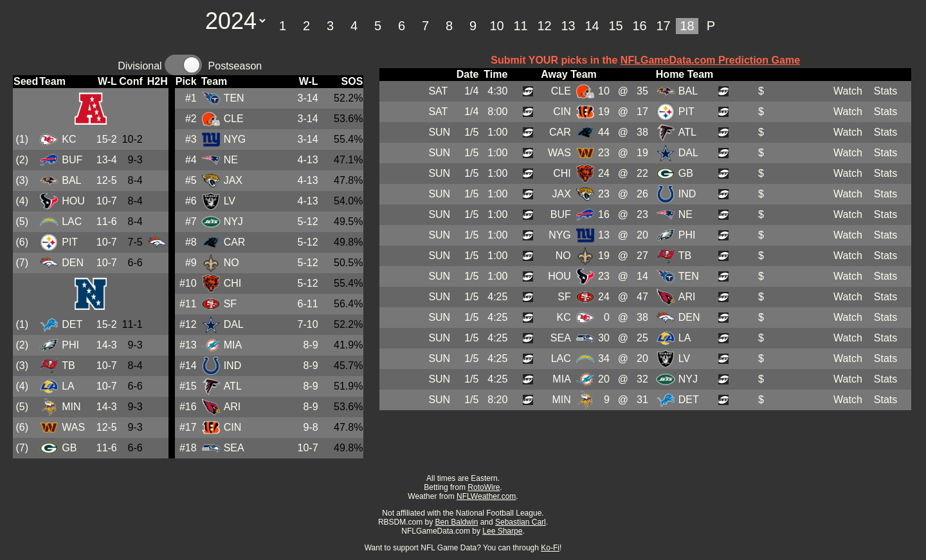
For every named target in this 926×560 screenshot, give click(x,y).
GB (69, 448)
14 (592, 26)
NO (232, 263)
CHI (233, 283)
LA (68, 386)
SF (230, 304)
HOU (73, 201)
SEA (234, 448)
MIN (71, 407)
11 (520, 26)
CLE (234, 119)
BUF (72, 160)
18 (687, 26)
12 (544, 26)
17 (663, 26)
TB (68, 366)
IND (233, 366)
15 (615, 26)
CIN (233, 427)
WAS (73, 427)
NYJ (233, 221)
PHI (70, 345)
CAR (235, 242)
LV (230, 201)
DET (72, 324)
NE (231, 160)
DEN (73, 263)
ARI (232, 407)
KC (69, 139)
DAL (234, 324)
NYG (235, 139)
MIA (233, 345)
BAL (71, 180)
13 (568, 26)
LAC (72, 221)
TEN (234, 98)
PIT (70, 242)
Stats (885, 91)
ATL (233, 386)
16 (639, 26)
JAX (233, 180)
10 (496, 26)
